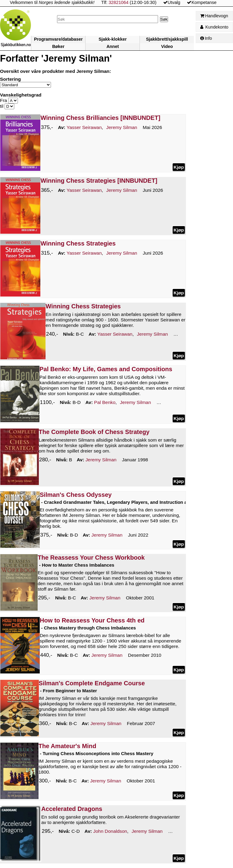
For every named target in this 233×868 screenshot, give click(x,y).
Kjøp (179, 167)
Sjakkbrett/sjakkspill (167, 39)
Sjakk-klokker (113, 39)
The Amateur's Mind (67, 746)
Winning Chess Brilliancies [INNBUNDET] (100, 118)
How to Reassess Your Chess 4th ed (92, 620)
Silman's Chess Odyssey (76, 495)
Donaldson (110, 832)
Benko (105, 402)
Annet (113, 46)
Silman (122, 127)
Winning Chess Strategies (78, 243)
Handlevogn (214, 16)
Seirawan (84, 127)
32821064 (118, 2)
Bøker (58, 46)
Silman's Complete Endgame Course (92, 683)
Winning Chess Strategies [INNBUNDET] (99, 181)
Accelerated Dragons (72, 809)
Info (206, 38)
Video (167, 46)
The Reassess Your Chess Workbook (91, 558)
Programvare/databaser (58, 39)
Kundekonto (214, 27)
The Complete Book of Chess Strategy (94, 432)
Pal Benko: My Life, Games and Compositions (106, 369)
